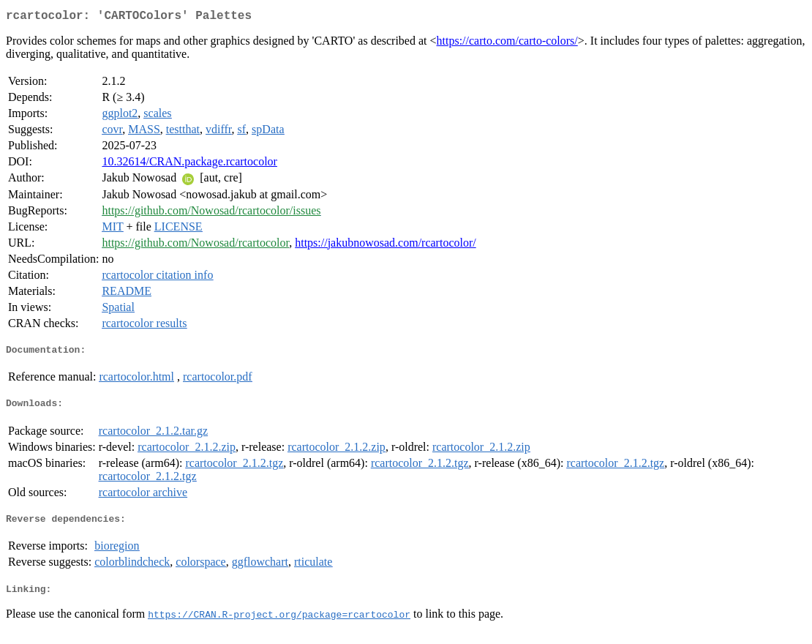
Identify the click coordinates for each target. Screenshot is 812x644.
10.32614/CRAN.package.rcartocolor (189, 164)
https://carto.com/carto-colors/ (507, 44)
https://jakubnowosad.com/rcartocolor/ (386, 246)
